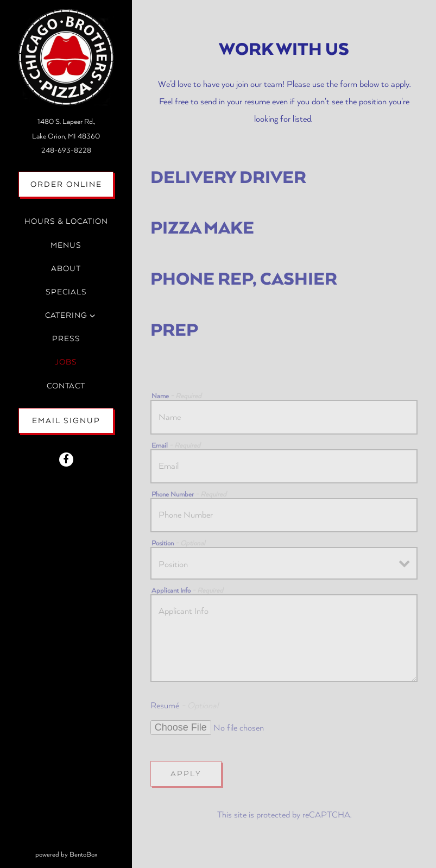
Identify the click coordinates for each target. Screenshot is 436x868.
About (66, 269)
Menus (66, 245)
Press (66, 339)
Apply (186, 774)
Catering (66, 315)
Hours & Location (66, 221)
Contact (66, 386)
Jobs (66, 362)
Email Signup (66, 421)
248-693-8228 (66, 150)
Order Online (72, 183)
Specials (66, 292)
